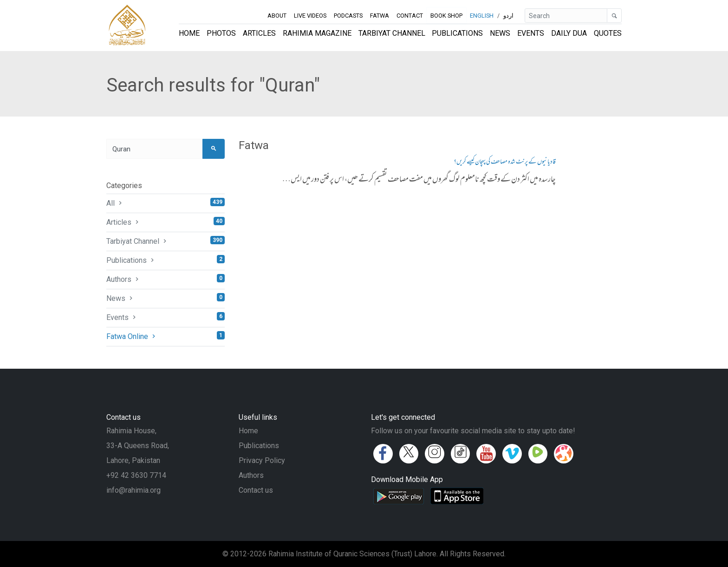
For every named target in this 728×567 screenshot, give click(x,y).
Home (189, 33)
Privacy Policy (262, 460)
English (482, 16)
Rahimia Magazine (317, 33)
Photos (221, 33)
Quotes (608, 33)
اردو (508, 16)
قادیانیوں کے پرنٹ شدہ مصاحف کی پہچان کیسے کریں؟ (505, 162)
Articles (259, 33)
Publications (457, 33)
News (500, 33)
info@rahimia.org (133, 490)
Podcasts (348, 16)
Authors (166, 279)
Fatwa (380, 16)
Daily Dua (569, 33)
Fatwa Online (166, 336)
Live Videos (310, 16)
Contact (410, 16)
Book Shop (446, 16)
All (166, 203)
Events (531, 33)
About (277, 16)
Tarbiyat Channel (392, 33)
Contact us (256, 490)
